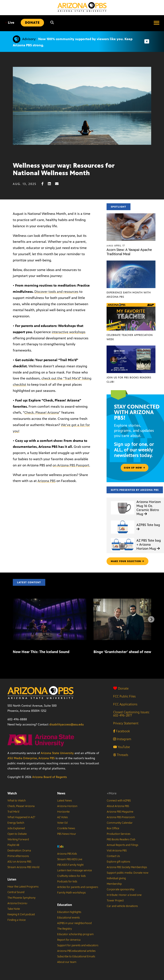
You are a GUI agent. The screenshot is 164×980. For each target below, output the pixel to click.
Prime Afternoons (18, 856)
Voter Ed (62, 823)
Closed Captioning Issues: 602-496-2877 (131, 714)
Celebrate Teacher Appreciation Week (130, 337)
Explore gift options (118, 862)
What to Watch (17, 801)
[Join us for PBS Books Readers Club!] (131, 348)
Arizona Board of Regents (50, 777)
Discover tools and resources (56, 292)
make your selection (127, 561)
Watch (12, 793)
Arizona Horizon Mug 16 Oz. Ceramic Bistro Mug (149, 508)
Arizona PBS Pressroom (121, 817)
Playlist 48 (13, 845)
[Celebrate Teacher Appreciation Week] (131, 305)
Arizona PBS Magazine (120, 812)
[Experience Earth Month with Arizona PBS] (131, 263)
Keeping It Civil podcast (21, 914)
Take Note (14, 909)
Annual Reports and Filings (122, 845)
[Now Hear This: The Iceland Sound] (50, 601)
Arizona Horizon (67, 806)
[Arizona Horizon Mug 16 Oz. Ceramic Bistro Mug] (123, 501)
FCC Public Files (124, 696)
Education (65, 905)
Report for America (69, 940)
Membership (114, 884)
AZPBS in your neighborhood (74, 923)
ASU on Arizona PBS (19, 862)
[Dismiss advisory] (147, 42)
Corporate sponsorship (121, 889)
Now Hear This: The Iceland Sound (41, 652)
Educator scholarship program (75, 934)
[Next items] (151, 619)
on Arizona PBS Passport (71, 465)
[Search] (52, 23)
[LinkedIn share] (51, 184)
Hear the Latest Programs (23, 887)
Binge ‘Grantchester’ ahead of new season (129, 652)
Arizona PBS (47, 481)
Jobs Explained (16, 828)
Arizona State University (57, 753)
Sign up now (135, 468)
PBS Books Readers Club (121, 839)
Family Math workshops (71, 893)
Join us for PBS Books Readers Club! (129, 380)
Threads (121, 755)
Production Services (119, 834)
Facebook (122, 731)
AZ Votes (62, 817)
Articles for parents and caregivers (78, 887)
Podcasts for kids (67, 882)
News (61, 793)
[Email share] (59, 184)
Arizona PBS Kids (67, 854)
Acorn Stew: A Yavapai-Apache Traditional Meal (129, 252)
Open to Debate (17, 834)
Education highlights (69, 912)
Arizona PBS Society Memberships (127, 867)
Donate (121, 688)
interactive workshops (69, 332)
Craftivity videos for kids (71, 876)
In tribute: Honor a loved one (124, 895)
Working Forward (18, 839)
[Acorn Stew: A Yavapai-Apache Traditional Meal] (131, 216)
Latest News (64, 801)
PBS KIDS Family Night (70, 865)
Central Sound (16, 892)
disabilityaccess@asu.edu (67, 724)
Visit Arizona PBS (117, 851)
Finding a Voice (17, 920)
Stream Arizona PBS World (23, 867)
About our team (67, 962)
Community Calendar (120, 823)
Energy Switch (16, 823)
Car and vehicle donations (122, 906)
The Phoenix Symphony (21, 898)
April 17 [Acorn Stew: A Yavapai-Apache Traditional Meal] (116, 246)
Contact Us (113, 856)
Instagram (122, 739)
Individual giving (116, 878)
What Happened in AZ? (21, 817)
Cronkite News (66, 828)
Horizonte (63, 812)
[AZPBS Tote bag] (123, 521)
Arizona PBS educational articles (76, 951)
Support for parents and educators (78, 945)
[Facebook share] (45, 184)
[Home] (82, 7)
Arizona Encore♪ (18, 903)
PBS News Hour (67, 834)
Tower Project (115, 901)
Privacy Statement (126, 723)
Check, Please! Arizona (42, 412)
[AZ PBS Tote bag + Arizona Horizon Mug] (123, 538)
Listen (12, 879)
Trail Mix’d (13, 812)
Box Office (113, 828)
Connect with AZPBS (119, 801)
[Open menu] (157, 23)
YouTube (122, 747)
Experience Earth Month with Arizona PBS (129, 295)
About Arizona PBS (118, 806)
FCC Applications (125, 704)
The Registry (64, 929)
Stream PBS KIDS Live (70, 859)
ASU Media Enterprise (22, 758)
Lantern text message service (75, 870)
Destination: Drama (19, 851)
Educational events (68, 918)
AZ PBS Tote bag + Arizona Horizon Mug (149, 544)
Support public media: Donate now (128, 873)
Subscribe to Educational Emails (76, 957)
